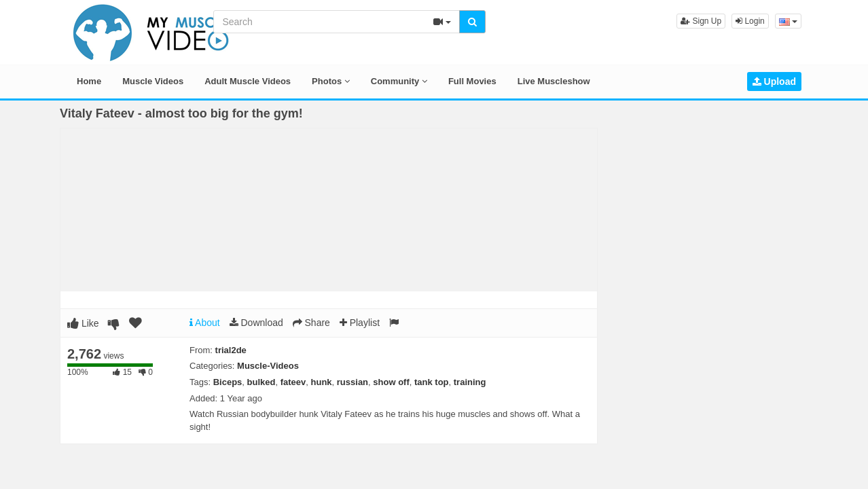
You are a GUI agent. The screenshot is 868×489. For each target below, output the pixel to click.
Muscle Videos (153, 81)
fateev (293, 382)
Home (89, 81)
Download (256, 323)
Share (311, 323)
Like (83, 323)
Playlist (360, 323)
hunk (322, 382)
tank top (432, 382)
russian (352, 382)
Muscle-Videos (268, 366)
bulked (261, 382)
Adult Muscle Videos (248, 81)
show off (391, 382)
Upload (774, 81)
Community (399, 81)
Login (750, 21)
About (205, 323)
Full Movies (472, 81)
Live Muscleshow (554, 81)
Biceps (228, 382)
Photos (331, 81)
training (470, 382)
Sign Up (701, 21)
